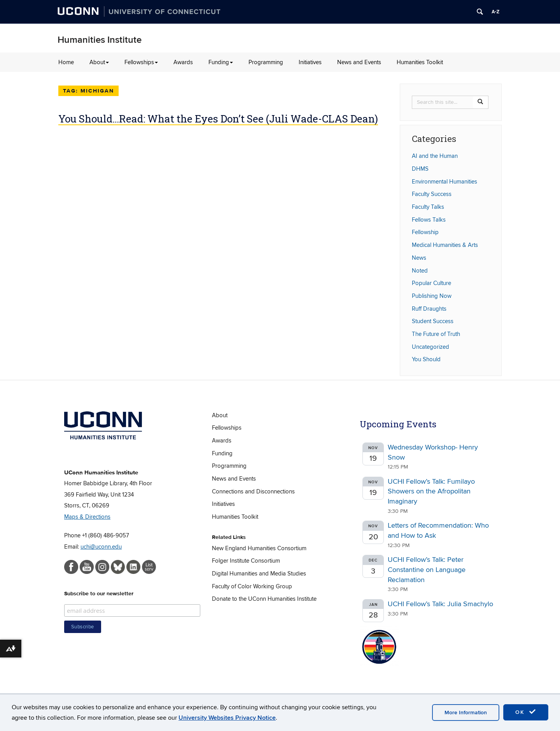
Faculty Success (432, 194)
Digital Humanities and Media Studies (259, 574)
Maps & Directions (87, 517)
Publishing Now (432, 296)
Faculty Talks (428, 207)
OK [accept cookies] (526, 712)
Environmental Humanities (444, 182)
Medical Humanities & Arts (445, 245)
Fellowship (425, 232)
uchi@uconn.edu (101, 547)
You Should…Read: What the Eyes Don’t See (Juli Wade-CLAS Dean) (218, 119)
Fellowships (141, 62)
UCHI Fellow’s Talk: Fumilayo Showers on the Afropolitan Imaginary (431, 491)
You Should (426, 359)
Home (66, 62)
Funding (221, 62)
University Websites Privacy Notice (227, 718)
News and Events (359, 62)
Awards (183, 62)
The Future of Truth (436, 334)
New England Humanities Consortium (259, 548)
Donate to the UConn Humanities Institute (264, 599)
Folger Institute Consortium (246, 561)
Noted (420, 271)
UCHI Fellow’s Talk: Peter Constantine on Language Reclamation (427, 570)
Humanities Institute (100, 40)
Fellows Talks (429, 220)
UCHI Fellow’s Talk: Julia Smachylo (440, 604)
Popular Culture (431, 283)
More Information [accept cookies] (466, 713)
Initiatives (310, 62)
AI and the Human (435, 156)
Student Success (433, 321)
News (419, 258)
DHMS (420, 169)
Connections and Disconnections (253, 491)
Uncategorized (430, 347)
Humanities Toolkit (420, 62)
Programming (266, 62)
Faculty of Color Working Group (252, 586)
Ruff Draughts (429, 309)
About (99, 62)
